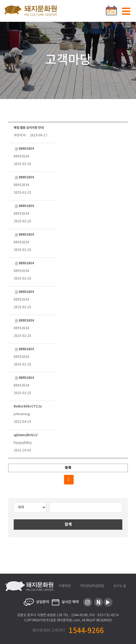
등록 (68, 468)
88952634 (24, 149)
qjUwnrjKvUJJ (26, 435)
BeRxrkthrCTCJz (28, 406)
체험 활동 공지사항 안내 (29, 128)
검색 (68, 524)
